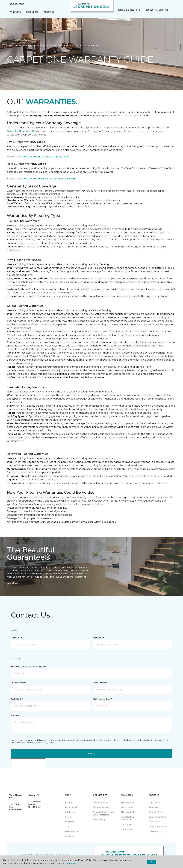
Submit (91, 753)
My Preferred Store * (102, 699)
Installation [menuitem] (126, 829)
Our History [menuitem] (154, 802)
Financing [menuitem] (70, 836)
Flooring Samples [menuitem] (101, 807)
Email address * (100, 683)
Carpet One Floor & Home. (39, 855)
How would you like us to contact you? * (29, 667)
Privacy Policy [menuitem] (156, 831)
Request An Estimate (157, 10)
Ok (151, 862)
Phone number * (18, 683)
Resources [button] (32, 12)
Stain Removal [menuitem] (128, 802)
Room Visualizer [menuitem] (101, 802)
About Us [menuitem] (153, 807)
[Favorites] (118, 16)
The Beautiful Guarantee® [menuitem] (127, 818)
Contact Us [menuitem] (154, 822)
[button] (115, 16)
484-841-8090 (16, 809)
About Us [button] (49, 12)
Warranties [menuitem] (126, 824)
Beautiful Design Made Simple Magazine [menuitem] (104, 813)
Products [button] (15, 12)
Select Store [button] (17, 4)
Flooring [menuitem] (69, 802)
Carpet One (12, 46)
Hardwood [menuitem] (70, 812)
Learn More (15, 583)
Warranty (44, 46)
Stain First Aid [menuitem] (128, 807)
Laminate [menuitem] (70, 822)
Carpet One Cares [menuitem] (157, 817)
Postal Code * (17, 699)
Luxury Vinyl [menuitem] (71, 807)
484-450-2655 (34, 807)
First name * (16, 638)
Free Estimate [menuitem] (72, 831)
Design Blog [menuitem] (99, 820)
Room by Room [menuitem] (156, 812)
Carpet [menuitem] (68, 817)
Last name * (98, 638)
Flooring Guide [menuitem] (128, 812)
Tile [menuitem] (67, 827)
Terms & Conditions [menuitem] (158, 827)
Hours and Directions (128, 10)
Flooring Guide (29, 46)
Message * (15, 715)
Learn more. (71, 863)
